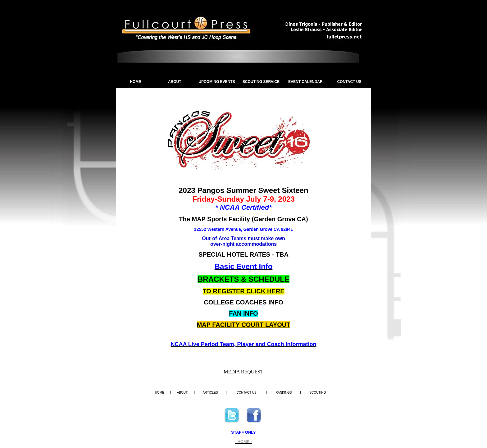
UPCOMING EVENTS (217, 82)
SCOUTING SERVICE (261, 82)
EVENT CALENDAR (305, 82)
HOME (135, 82)
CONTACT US (349, 82)
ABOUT (175, 82)
